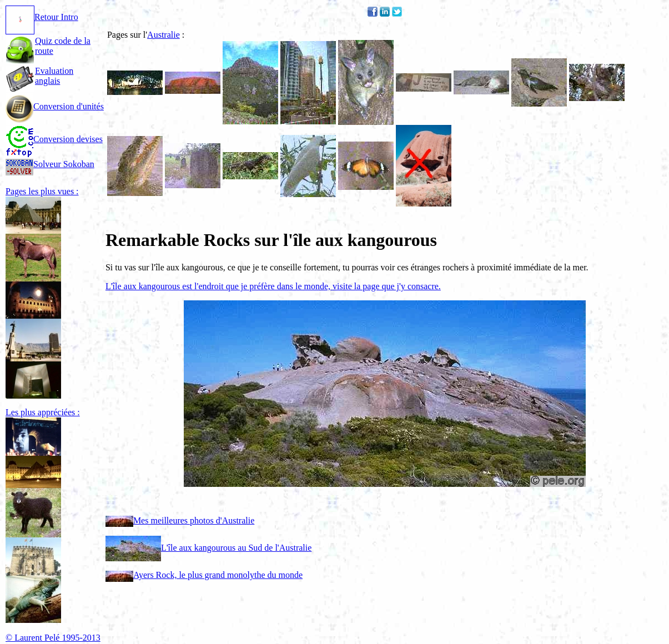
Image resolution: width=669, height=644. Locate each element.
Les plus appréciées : (43, 412)
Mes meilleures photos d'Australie (180, 520)
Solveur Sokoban (50, 164)
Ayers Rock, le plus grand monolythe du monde (204, 575)
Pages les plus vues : (42, 191)
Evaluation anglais (54, 76)
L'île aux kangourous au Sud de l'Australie (208, 548)
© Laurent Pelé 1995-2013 (53, 638)
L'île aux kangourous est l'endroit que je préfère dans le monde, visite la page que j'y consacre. (273, 286)
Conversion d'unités (55, 106)
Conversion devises (54, 139)
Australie (164, 35)
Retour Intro (42, 17)
